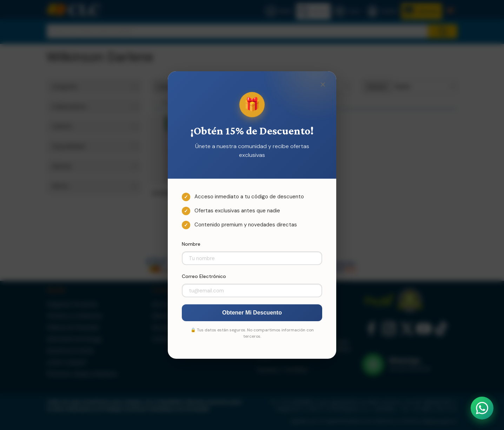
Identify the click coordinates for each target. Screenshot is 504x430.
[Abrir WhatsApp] (482, 408)
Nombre (191, 244)
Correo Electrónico (204, 276)
